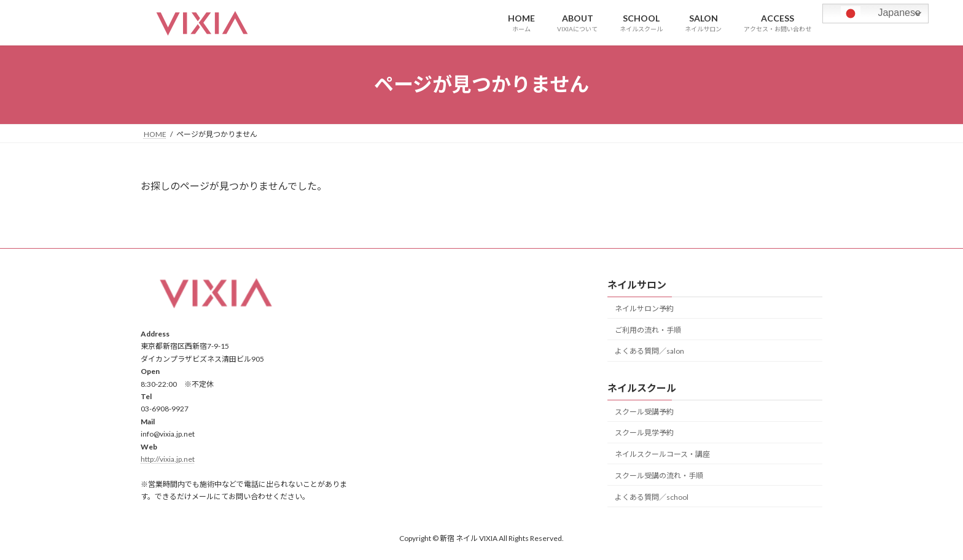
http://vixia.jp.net (168, 459)
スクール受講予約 (644, 411)
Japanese (873, 14)
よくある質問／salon (649, 351)
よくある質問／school (652, 496)
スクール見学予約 (644, 433)
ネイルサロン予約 (644, 309)
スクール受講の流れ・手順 (659, 476)
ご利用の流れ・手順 (648, 329)
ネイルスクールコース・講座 (662, 454)
